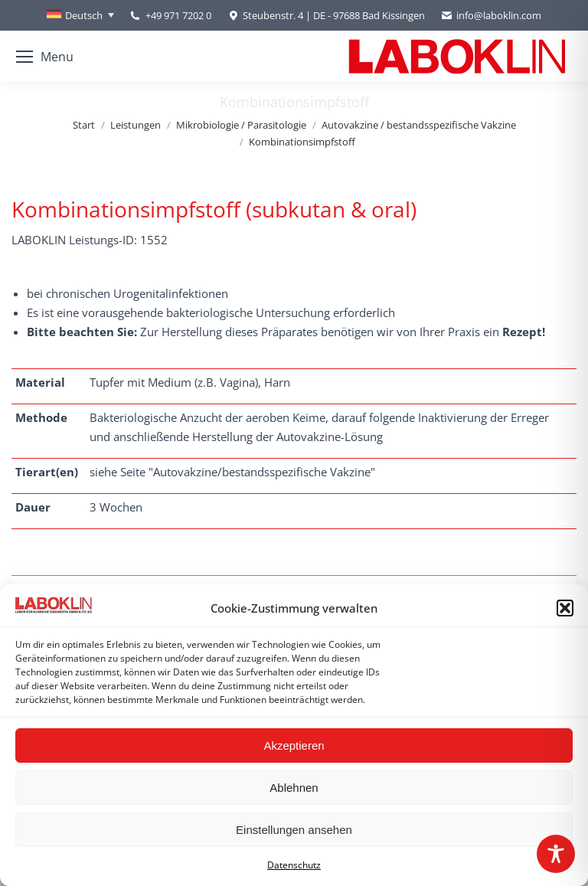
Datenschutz (294, 865)
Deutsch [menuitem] (84, 15)
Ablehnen (294, 788)
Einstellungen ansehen (294, 830)
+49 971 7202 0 (178, 15)
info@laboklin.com (491, 16)
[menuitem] (80, 15)
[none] (80, 15)
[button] (565, 608)
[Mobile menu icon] (45, 57)
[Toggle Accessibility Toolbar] (556, 854)
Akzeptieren (294, 745)
